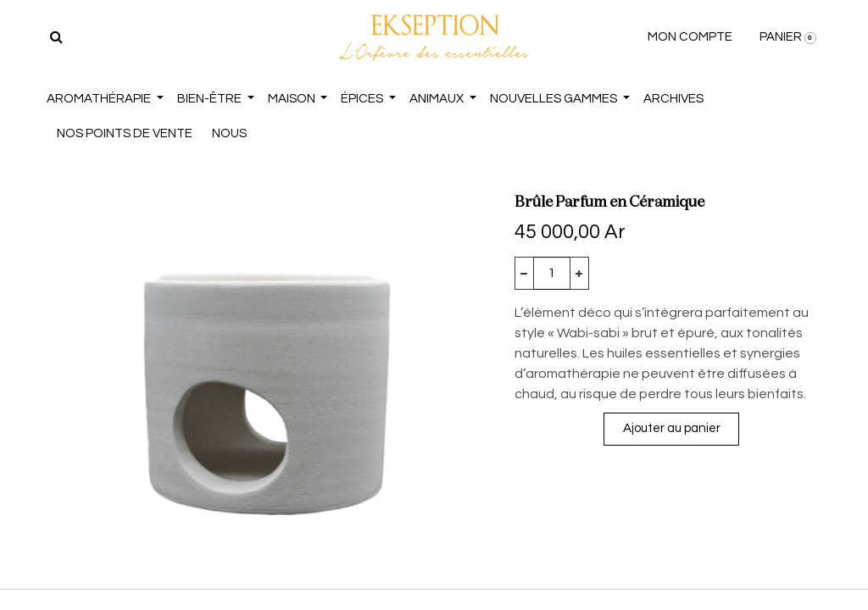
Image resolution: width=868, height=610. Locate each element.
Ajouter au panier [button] (672, 428)
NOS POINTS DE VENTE (125, 133)
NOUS (229, 133)
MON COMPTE (690, 37)
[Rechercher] (56, 37)
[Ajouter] (579, 273)
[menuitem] (673, 100)
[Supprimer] (524, 273)
